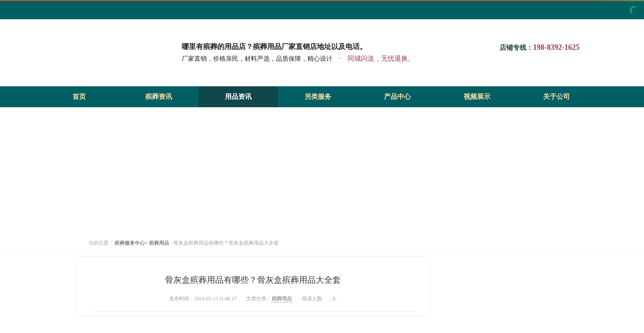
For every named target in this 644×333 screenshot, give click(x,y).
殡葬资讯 (159, 97)
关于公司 (556, 97)
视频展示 (477, 97)
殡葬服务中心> (131, 243)
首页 (79, 97)
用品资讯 (238, 97)
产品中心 (397, 97)
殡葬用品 (159, 243)
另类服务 (318, 97)
